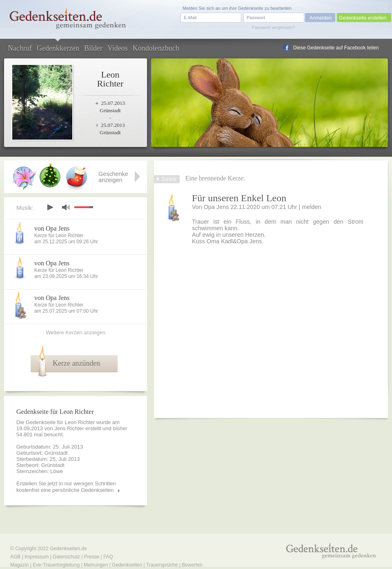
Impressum (37, 557)
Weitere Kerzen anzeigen (76, 332)
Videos (118, 48)
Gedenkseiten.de (68, 549)
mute (66, 207)
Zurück (169, 179)
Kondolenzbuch (156, 48)
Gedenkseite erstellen (363, 18)
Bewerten (192, 565)
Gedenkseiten (127, 565)
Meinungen (96, 565)
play (50, 207)
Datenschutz (66, 557)
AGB (15, 557)
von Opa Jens (52, 228)
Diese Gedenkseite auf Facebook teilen (336, 48)
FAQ (108, 557)
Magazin (19, 565)
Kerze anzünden (76, 363)
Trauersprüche (162, 565)
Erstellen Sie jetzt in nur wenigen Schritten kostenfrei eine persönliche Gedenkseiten (66, 487)
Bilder (93, 48)
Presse (92, 557)
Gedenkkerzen (58, 48)
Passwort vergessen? (273, 27)
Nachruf (20, 48)
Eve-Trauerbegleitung (56, 565)
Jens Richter (69, 428)
